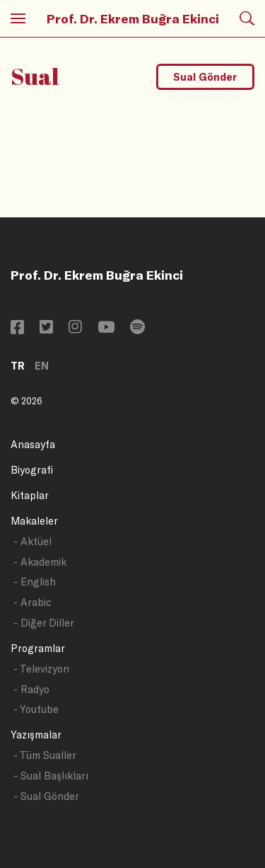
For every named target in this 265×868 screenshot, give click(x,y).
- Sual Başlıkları (51, 776)
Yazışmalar (36, 735)
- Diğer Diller (44, 623)
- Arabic (33, 602)
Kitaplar (30, 495)
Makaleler (34, 521)
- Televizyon (41, 669)
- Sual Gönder (46, 796)
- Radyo (31, 689)
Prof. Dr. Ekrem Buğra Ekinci (133, 18)
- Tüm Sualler (45, 755)
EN (42, 366)
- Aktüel (33, 541)
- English (35, 582)
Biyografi (32, 470)
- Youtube (36, 709)
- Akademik (40, 562)
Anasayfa (33, 444)
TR (18, 366)
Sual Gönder (205, 77)
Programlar (38, 648)
